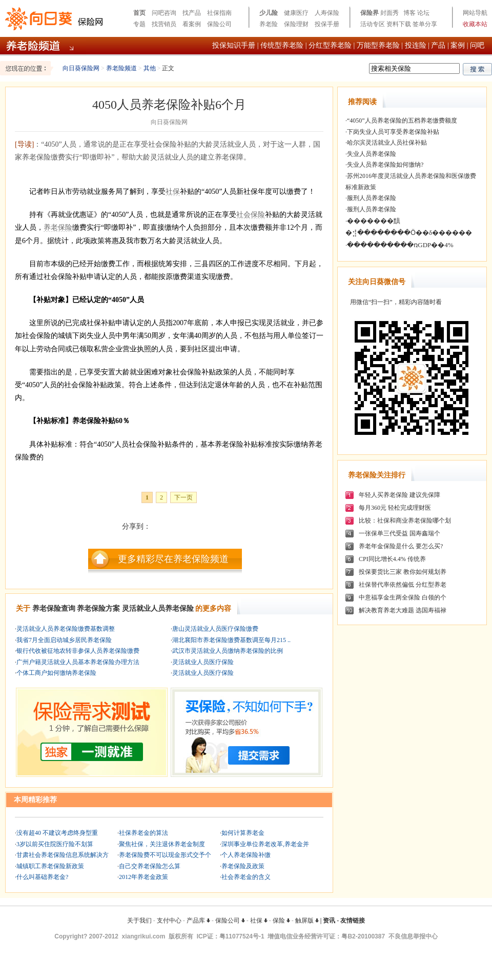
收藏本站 (475, 24)
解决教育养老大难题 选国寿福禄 (403, 610)
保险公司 (219, 24)
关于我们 (139, 921)
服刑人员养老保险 (372, 198)
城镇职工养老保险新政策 (50, 866)
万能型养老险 (378, 45)
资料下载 (399, 24)
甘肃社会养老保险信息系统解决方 (63, 855)
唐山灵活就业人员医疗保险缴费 (215, 629)
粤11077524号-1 (242, 936)
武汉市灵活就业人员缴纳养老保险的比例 (228, 651)
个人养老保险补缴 (246, 855)
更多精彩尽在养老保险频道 (173, 559)
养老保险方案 (98, 608)
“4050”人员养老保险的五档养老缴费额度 (402, 121)
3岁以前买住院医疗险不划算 (55, 844)
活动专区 (373, 24)
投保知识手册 (234, 45)
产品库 (198, 921)
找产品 (192, 13)
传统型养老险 (282, 45)
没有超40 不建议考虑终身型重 (57, 833)
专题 (139, 24)
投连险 (416, 45)
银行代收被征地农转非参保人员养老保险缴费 (78, 651)
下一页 (183, 497)
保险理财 (296, 24)
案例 (458, 45)
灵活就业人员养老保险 (158, 608)
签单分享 (425, 24)
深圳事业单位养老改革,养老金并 (265, 844)
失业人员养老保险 (372, 154)
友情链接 (353, 921)
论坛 (423, 13)
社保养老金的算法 (143, 833)
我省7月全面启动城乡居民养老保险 (64, 640)
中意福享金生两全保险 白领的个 (403, 597)
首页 (139, 13)
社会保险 (251, 215)
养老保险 (58, 227)
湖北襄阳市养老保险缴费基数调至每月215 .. (231, 640)
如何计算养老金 (243, 833)
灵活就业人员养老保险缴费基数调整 (66, 629)
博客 (409, 13)
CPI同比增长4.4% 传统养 (392, 559)
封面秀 (389, 13)
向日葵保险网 (81, 68)
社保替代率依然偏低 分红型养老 (403, 585)
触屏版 (307, 921)
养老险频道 (121, 68)
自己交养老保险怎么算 (150, 866)
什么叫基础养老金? (42, 877)
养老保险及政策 (243, 866)
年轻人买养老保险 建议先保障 (399, 495)
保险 (281, 921)
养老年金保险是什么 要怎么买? (401, 546)
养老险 (269, 24)
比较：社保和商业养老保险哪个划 (405, 521)
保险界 (370, 13)
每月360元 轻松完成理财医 (395, 508)
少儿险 (269, 13)
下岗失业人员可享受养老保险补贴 (393, 132)
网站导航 (475, 13)
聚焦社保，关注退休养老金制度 (162, 844)
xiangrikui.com (144, 936)
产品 (438, 45)
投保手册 (327, 24)
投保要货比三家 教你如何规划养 (403, 572)
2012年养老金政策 (143, 877)
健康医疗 (296, 13)
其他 (150, 68)
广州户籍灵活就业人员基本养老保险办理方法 (78, 662)
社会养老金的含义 (246, 877)
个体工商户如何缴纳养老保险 (56, 673)
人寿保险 (327, 13)
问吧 (477, 45)
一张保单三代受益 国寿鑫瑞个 (399, 533)
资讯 (329, 921)
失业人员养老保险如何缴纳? (385, 165)
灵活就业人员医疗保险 (203, 662)
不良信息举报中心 (413, 936)
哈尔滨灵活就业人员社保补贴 (387, 143)
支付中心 (169, 921)
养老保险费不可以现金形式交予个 (165, 855)
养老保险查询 (54, 608)
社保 (173, 192)
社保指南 (219, 13)
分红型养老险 (330, 45)
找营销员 (164, 24)
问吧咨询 (164, 13)
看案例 (192, 24)
